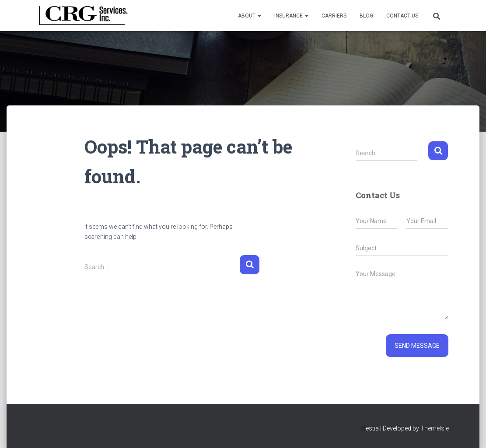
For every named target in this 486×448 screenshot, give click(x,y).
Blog (366, 16)
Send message (417, 346)
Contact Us (402, 16)
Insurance (291, 16)
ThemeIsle (435, 428)
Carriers (334, 16)
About (250, 16)
